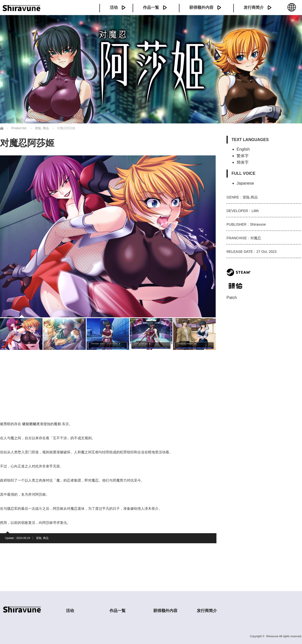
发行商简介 (254, 7)
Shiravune (272, 636)
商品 (46, 538)
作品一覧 (151, 7)
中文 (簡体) (292, 10)
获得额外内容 (201, 7)
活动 (114, 7)
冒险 (39, 538)
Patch (232, 298)
